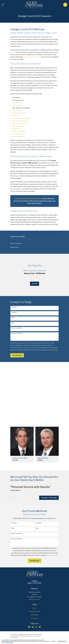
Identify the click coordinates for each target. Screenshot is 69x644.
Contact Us (34, 618)
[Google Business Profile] (33, 627)
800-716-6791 (34, 583)
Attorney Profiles (34, 611)
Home (34, 608)
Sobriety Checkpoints (19, 134)
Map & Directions (35, 599)
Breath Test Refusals (19, 131)
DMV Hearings (17, 111)
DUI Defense (35, 615)
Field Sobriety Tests (18, 126)
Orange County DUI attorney (32, 57)
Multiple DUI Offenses (19, 113)
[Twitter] (40, 627)
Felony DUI (16, 116)
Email (12, 323)
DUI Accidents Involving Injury (21, 118)
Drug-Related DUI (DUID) (20, 123)
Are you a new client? (16, 328)
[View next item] (36, 278)
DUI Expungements (18, 136)
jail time (13, 52)
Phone (13, 318)
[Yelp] (36, 627)
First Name (14, 307)
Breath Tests (16, 129)
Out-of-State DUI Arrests (20, 121)
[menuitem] (34, 243)
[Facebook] (29, 627)
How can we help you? (17, 333)
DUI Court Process (18, 103)
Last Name (14, 312)
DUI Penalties (16, 105)
